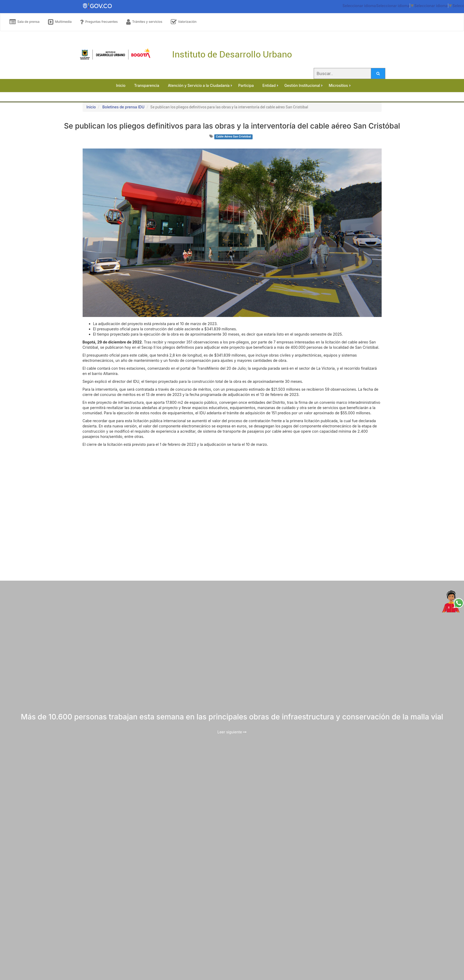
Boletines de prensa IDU (123, 107)
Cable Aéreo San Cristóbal (233, 137)
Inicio (91, 107)
